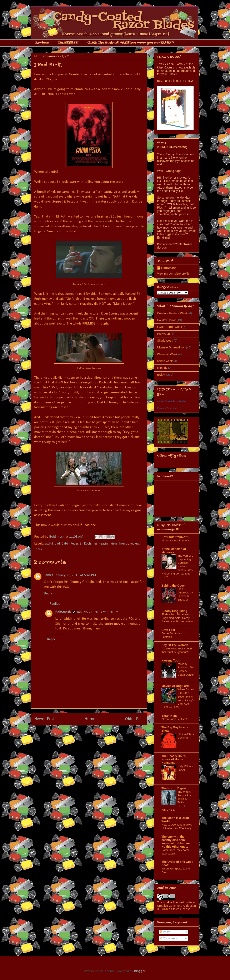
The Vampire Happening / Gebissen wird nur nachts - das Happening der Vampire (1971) (177, 566)
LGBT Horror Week (169, 327)
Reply (48, 594)
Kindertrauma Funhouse (176, 540)
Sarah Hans (169, 716)
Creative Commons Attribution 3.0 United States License (176, 907)
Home (90, 719)
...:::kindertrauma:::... (176, 537)
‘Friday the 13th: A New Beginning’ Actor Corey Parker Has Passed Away (177, 618)
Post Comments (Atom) (99, 736)
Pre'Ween (163, 334)
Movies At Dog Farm (176, 686)
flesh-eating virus (105, 544)
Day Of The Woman (175, 645)
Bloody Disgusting (174, 611)
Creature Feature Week (172, 313)
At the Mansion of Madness (174, 551)
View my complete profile (173, 274)
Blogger (140, 971)
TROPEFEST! (68, 43)
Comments (168, 938)
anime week (165, 361)
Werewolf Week (167, 354)
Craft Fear (168, 630)
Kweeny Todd (171, 660)
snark (38, 549)
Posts (165, 932)
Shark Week (165, 341)
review (134, 544)
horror (124, 544)
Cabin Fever (70, 544)
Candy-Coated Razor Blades (172, 401)
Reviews (42, 43)
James (49, 575)
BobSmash (63, 612)
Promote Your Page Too (169, 408)
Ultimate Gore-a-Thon (171, 347)
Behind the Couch (174, 586)
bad (57, 544)
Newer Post (44, 719)
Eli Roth (85, 544)
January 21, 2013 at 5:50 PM (98, 612)
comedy (162, 368)
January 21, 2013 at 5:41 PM (75, 575)
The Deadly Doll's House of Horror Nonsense (174, 759)
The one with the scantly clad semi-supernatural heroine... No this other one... (177, 842)
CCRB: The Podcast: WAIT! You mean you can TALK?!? (131, 43)
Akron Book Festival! (174, 719)
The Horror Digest (174, 788)
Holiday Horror (166, 320)
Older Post (134, 719)
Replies (55, 604)
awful (49, 544)
